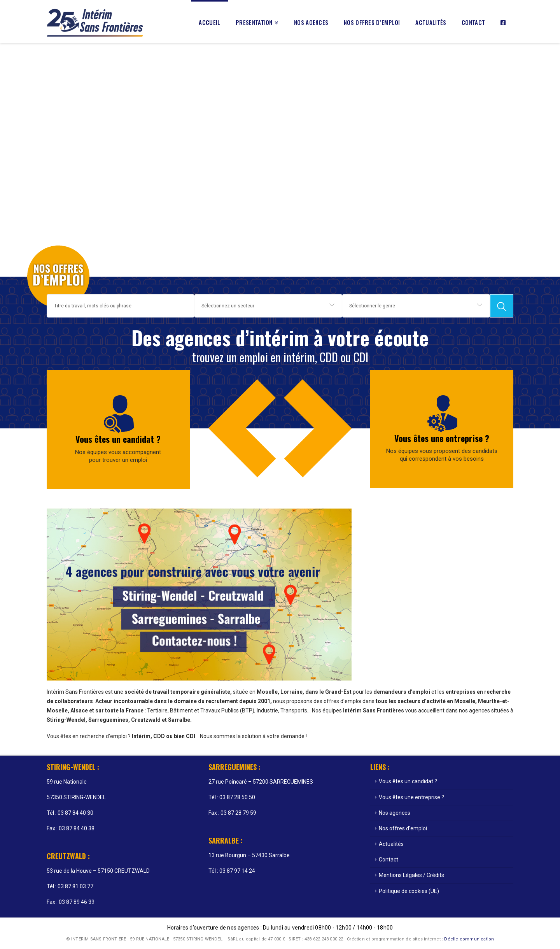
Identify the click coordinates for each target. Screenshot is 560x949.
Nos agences (395, 813)
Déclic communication (469, 939)
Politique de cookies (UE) (409, 891)
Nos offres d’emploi (403, 828)
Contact (388, 860)
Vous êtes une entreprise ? (442, 438)
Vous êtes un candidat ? (118, 439)
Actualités (391, 844)
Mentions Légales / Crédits (411, 875)
